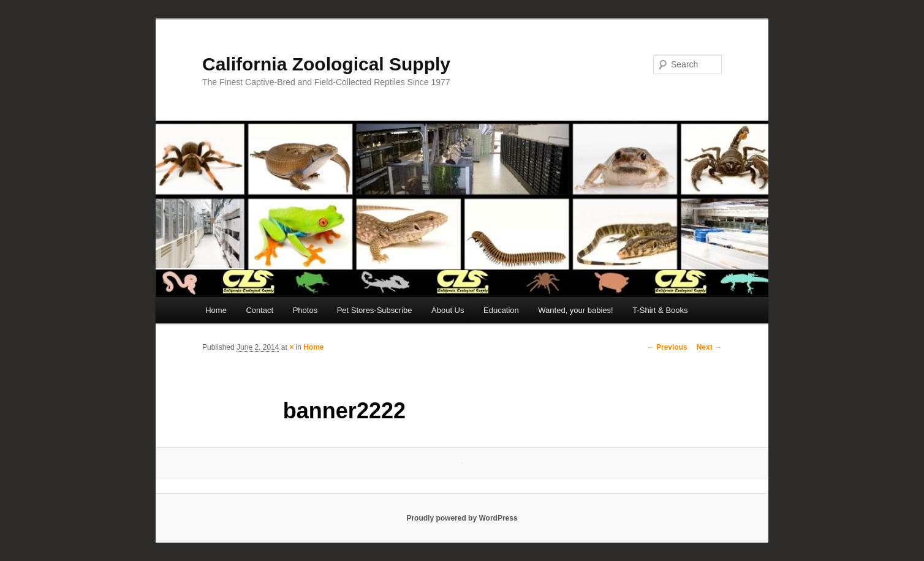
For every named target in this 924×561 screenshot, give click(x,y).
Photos (305, 310)
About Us (448, 310)
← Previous (667, 347)
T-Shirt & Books (660, 310)
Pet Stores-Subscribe (375, 310)
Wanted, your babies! (575, 310)
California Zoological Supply (326, 64)
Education (501, 310)
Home (216, 310)
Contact (259, 310)
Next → (709, 347)
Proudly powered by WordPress (462, 518)
